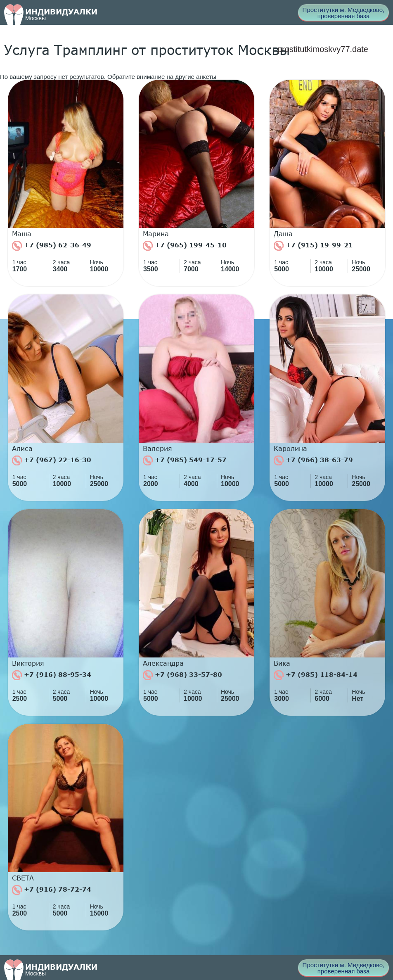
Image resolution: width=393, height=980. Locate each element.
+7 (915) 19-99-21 (313, 246)
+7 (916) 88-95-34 (52, 675)
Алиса (22, 448)
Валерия (157, 448)
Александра (163, 663)
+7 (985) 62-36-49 (52, 246)
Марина (156, 234)
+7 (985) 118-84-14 (316, 675)
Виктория (28, 663)
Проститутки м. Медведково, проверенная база (344, 13)
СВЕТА (23, 878)
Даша (283, 234)
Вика (282, 663)
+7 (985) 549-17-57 (185, 460)
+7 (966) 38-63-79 (313, 460)
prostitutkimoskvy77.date (323, 49)
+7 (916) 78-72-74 (52, 890)
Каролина (290, 448)
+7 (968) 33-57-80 (182, 675)
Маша (22, 234)
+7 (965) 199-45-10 (185, 246)
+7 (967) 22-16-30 (52, 460)
